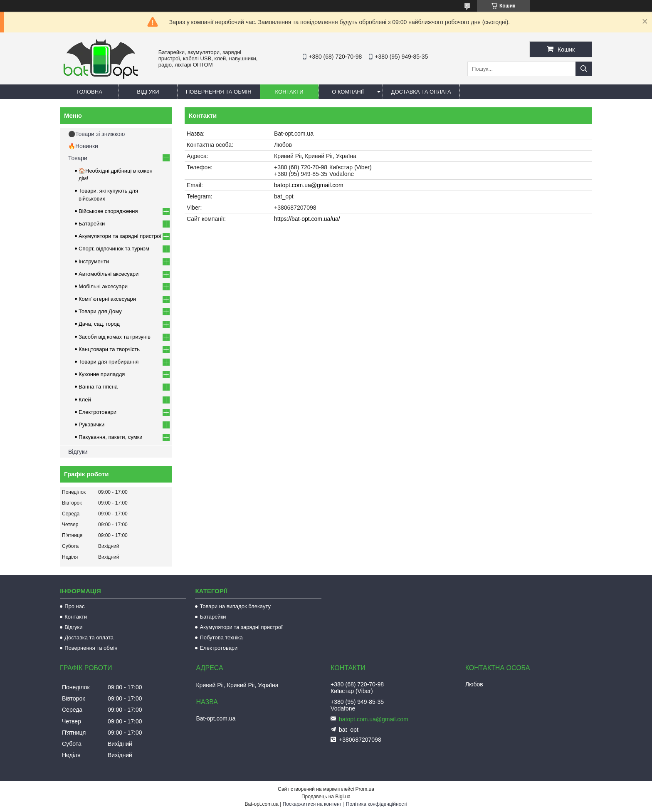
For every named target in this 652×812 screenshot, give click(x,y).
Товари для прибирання (109, 362)
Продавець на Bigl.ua (326, 797)
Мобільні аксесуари (103, 286)
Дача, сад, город (99, 324)
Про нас (74, 606)
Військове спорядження (108, 211)
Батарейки (92, 224)
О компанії (348, 92)
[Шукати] (584, 69)
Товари (78, 158)
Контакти (289, 92)
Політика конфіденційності (377, 804)
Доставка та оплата (421, 92)
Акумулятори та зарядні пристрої (120, 236)
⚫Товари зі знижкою (96, 134)
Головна (89, 92)
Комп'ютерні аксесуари (107, 299)
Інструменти (94, 261)
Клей (85, 400)
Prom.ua (365, 789)
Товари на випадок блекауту (235, 606)
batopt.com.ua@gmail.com (309, 185)
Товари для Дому (100, 311)
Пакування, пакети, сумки (111, 437)
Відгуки (148, 92)
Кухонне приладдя (102, 374)
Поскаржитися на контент (312, 804)
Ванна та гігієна (98, 387)
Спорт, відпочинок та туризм (114, 249)
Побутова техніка (221, 637)
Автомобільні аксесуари (109, 274)
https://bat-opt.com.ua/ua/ (307, 219)
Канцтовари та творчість (109, 349)
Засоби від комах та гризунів (115, 337)
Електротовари (98, 412)
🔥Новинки (83, 146)
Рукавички (91, 425)
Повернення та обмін (219, 92)
